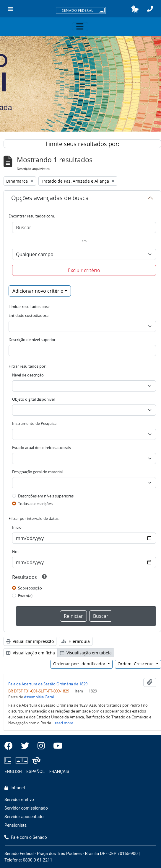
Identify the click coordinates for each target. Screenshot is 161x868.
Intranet (15, 788)
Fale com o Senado (26, 837)
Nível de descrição (28, 375)
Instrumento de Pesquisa (34, 423)
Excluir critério (84, 270)
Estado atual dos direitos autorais (42, 448)
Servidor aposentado (24, 817)
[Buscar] (84, 227)
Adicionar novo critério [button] (38, 291)
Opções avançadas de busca (50, 198)
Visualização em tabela (86, 653)
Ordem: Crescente (136, 664)
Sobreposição (30, 588)
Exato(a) (25, 596)
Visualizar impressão (30, 641)
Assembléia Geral (39, 697)
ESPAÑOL (35, 772)
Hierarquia (76, 641)
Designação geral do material (37, 472)
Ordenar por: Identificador (80, 664)
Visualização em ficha (31, 653)
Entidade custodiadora (29, 315)
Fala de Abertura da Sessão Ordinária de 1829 (48, 684)
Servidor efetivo (19, 800)
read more (64, 723)
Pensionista (16, 825)
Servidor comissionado (26, 808)
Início (17, 527)
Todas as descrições (35, 504)
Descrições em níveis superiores (46, 496)
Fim (15, 551)
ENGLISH (13, 772)
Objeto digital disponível (33, 399)
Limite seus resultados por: (82, 144)
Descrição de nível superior (32, 340)
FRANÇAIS (59, 772)
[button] (135, 9)
